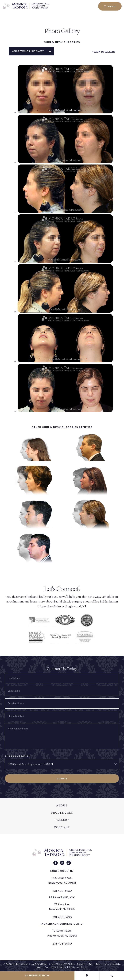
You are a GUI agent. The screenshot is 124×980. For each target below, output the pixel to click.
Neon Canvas (82, 967)
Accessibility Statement (55, 967)
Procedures (62, 813)
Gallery (62, 820)
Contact (62, 827)
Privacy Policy (95, 964)
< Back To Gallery (104, 52)
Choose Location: (18, 756)
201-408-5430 (62, 891)
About (62, 805)
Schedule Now (37, 976)
